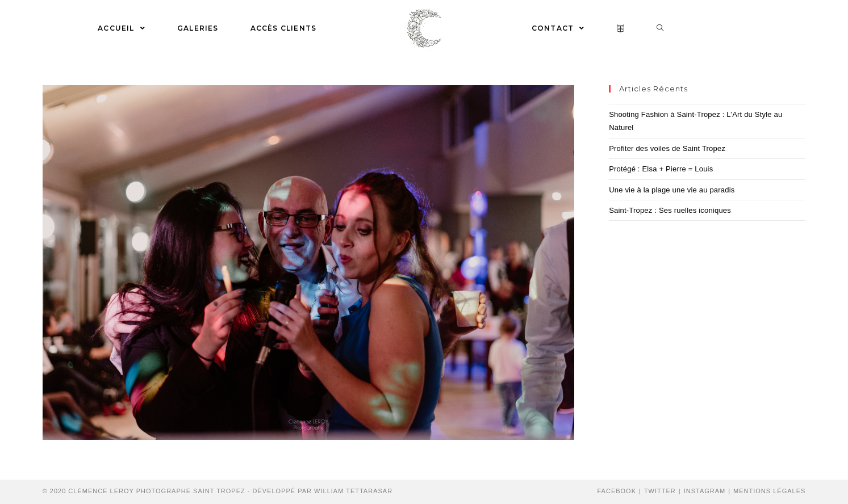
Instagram (705, 491)
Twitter (660, 491)
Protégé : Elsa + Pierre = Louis (661, 169)
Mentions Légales (769, 491)
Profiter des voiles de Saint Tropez (667, 148)
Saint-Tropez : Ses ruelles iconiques (670, 210)
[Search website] (660, 28)
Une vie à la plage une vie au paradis (672, 190)
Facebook (617, 491)
